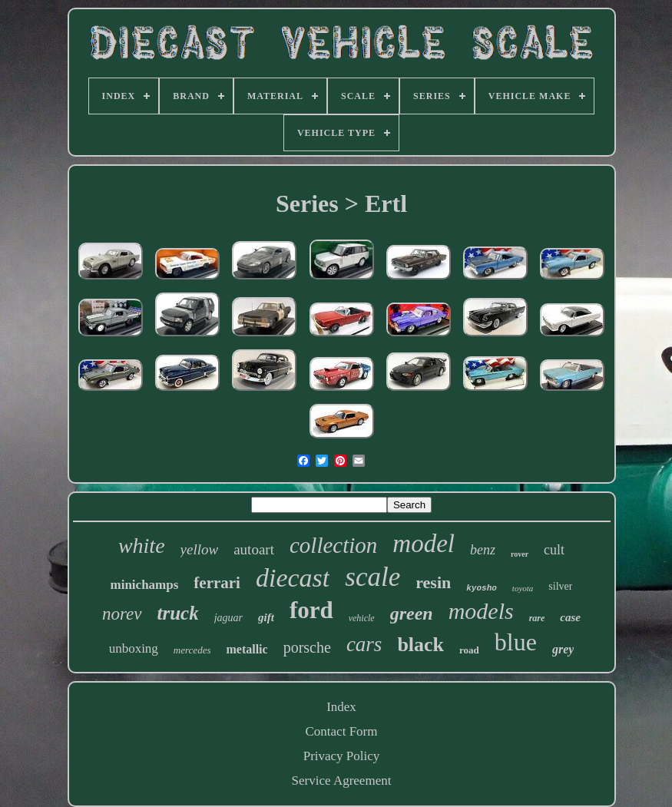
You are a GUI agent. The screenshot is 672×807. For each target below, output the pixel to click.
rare (537, 618)
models (481, 611)
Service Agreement (342, 781)
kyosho (482, 588)
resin (433, 582)
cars (364, 644)
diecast (293, 578)
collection (333, 545)
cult (554, 550)
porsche (307, 647)
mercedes (192, 650)
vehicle (362, 618)
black (420, 645)
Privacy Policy (342, 756)
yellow (200, 549)
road (469, 650)
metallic (247, 649)
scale (372, 577)
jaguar (228, 618)
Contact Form (342, 731)
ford (311, 610)
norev (122, 614)
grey (563, 649)
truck (178, 613)
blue (516, 642)
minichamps (145, 585)
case (570, 617)
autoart (254, 549)
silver (560, 586)
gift (266, 617)
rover (520, 554)
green (412, 614)
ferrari (217, 583)
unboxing (134, 648)
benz (483, 550)
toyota (523, 588)
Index (341, 707)
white (142, 546)
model (424, 544)
